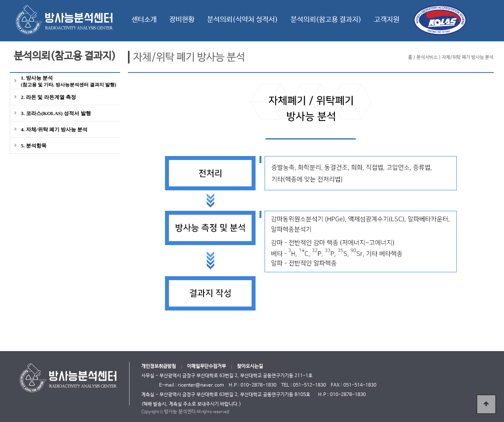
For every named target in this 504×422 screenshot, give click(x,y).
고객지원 (387, 20)
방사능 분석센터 (180, 412)
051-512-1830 (309, 385)
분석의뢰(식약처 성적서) (243, 20)
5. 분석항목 (34, 146)
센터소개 (144, 20)
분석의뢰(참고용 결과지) (326, 20)
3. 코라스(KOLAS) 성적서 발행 (56, 113)
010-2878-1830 (348, 395)
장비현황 (182, 20)
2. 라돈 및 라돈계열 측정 (48, 97)
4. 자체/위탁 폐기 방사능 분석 (54, 129)
